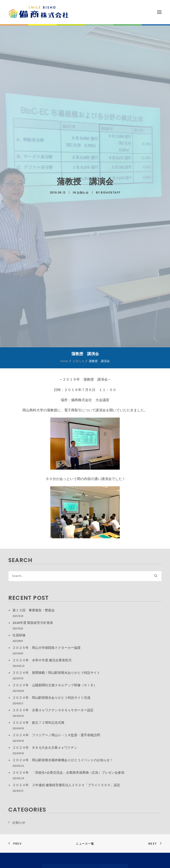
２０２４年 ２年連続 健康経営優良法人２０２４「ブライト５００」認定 (66, 785)
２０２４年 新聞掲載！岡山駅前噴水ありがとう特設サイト (56, 673)
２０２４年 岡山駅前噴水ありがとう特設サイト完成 (51, 698)
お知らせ (83, 192)
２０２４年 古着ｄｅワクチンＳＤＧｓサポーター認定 (53, 710)
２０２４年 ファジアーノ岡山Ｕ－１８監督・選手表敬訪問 (56, 735)
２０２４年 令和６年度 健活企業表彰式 (42, 660)
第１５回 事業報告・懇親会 (34, 611)
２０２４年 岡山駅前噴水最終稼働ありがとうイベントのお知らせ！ (63, 760)
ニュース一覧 (85, 844)
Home (64, 361)
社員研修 (19, 636)
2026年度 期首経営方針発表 (33, 623)
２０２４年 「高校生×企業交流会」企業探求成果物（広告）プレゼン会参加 (68, 773)
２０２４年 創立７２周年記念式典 (38, 723)
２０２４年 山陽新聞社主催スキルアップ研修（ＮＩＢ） (55, 685)
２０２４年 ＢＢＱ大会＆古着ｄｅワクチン (45, 748)
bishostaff (110, 192)
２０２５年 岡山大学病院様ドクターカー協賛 (47, 648)
